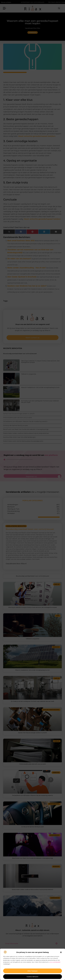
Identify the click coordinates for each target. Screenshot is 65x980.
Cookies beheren (32, 977)
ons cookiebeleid (55, 962)
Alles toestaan (32, 971)
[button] (61, 952)
